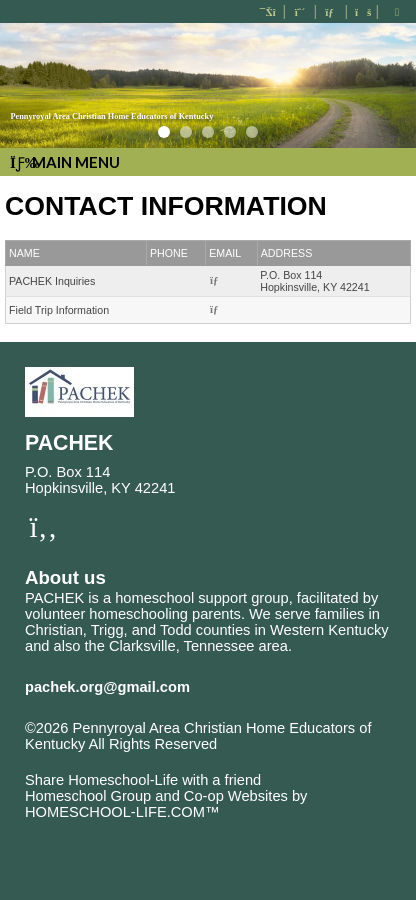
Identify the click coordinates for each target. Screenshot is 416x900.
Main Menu (65, 162)
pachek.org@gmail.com (107, 687)
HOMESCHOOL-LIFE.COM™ (122, 812)
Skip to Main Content (108, 760)
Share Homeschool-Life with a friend (143, 780)
